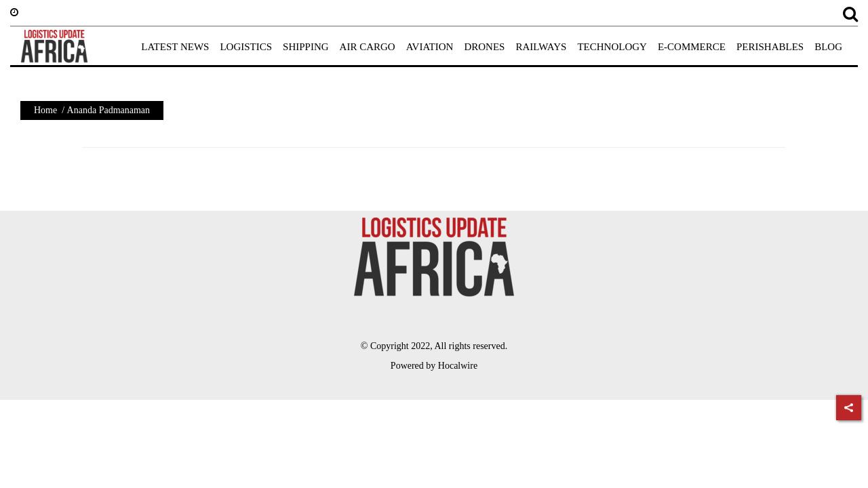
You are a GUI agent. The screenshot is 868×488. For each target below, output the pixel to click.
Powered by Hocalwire (434, 366)
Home (45, 110)
